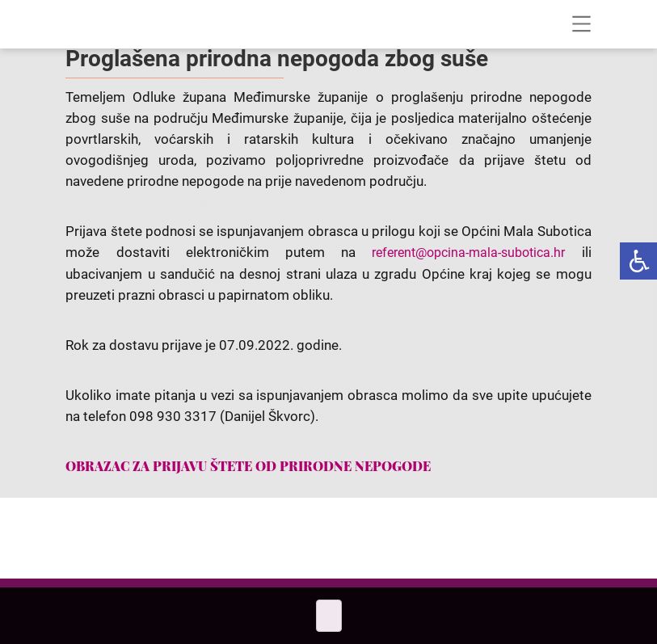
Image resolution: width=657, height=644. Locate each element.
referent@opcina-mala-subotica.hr (468, 253)
